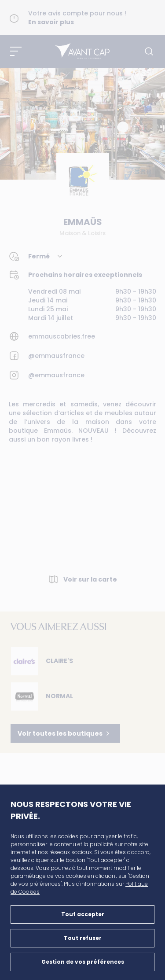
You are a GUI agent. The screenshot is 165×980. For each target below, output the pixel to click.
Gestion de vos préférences (83, 962)
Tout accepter (83, 914)
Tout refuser (83, 938)
